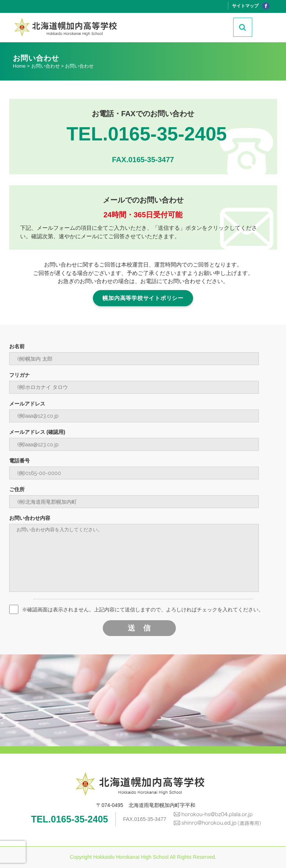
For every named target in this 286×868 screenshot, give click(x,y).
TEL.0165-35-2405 (147, 134)
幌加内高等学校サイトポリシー (143, 298)
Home (19, 66)
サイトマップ (245, 6)
